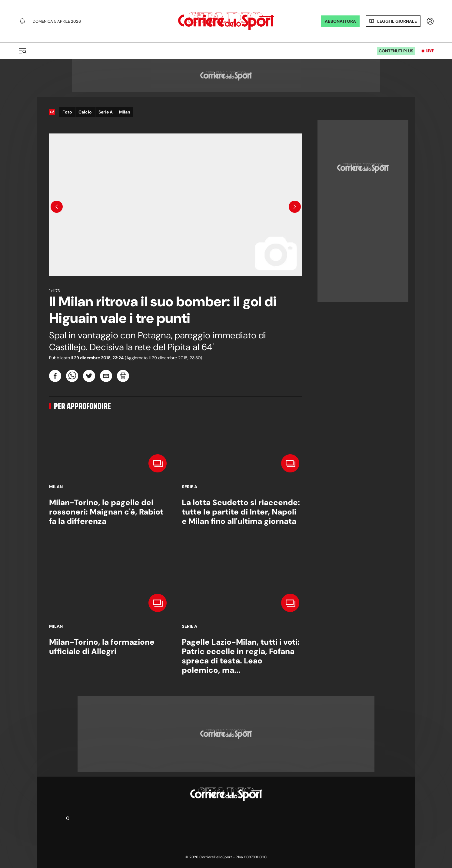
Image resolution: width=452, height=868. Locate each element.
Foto (67, 112)
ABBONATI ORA (340, 21)
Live (430, 51)
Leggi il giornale (397, 21)
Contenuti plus (396, 51)
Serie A (106, 112)
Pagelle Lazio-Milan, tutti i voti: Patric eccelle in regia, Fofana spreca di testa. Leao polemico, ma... (241, 656)
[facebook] (55, 376)
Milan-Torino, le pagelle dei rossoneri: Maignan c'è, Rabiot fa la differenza (106, 512)
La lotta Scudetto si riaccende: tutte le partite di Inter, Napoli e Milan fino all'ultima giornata (241, 512)
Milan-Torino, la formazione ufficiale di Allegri (102, 647)
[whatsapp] (72, 376)
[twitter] (89, 376)
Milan (125, 112)
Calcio (85, 112)
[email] (106, 376)
